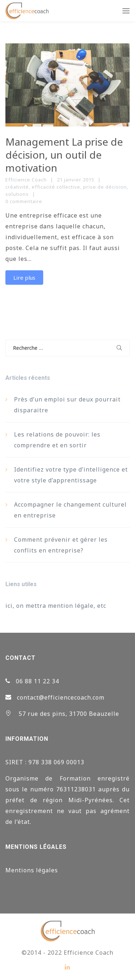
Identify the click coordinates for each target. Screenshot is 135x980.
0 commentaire (24, 201)
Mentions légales (32, 870)
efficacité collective (56, 187)
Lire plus (24, 278)
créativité (17, 187)
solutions (17, 194)
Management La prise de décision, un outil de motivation (64, 155)
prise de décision (105, 187)
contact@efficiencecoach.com (61, 697)
